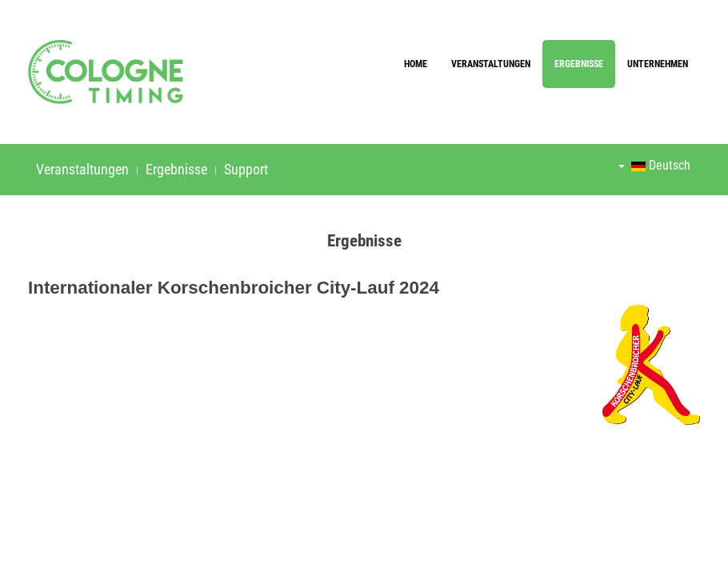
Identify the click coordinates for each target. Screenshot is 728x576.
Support (246, 169)
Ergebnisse (579, 64)
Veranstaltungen (491, 64)
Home (416, 64)
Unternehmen (658, 64)
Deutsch (654, 165)
